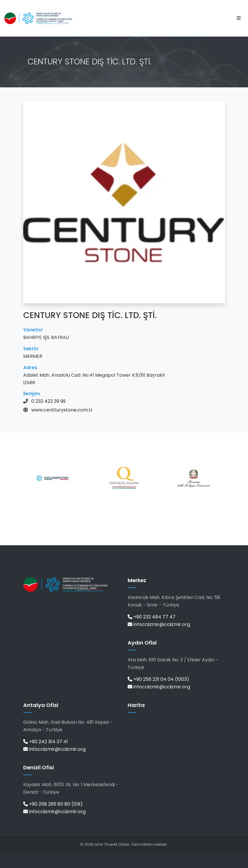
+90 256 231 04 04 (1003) (158, 679)
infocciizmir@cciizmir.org (159, 624)
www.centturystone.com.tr (62, 410)
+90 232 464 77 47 (152, 617)
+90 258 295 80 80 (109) (53, 804)
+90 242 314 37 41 (46, 742)
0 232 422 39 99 (48, 401)
